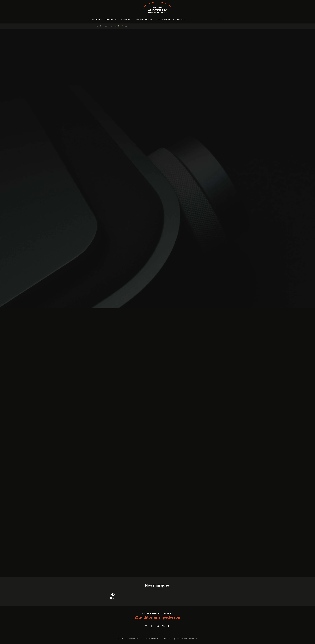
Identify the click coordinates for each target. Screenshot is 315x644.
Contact (168, 639)
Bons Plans (125, 19)
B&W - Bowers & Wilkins (113, 26)
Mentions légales (151, 639)
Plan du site (134, 639)
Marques (181, 19)
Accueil (99, 26)
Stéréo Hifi (96, 19)
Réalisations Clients (164, 19)
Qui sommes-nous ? (143, 19)
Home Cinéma (111, 19)
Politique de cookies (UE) (188, 639)
